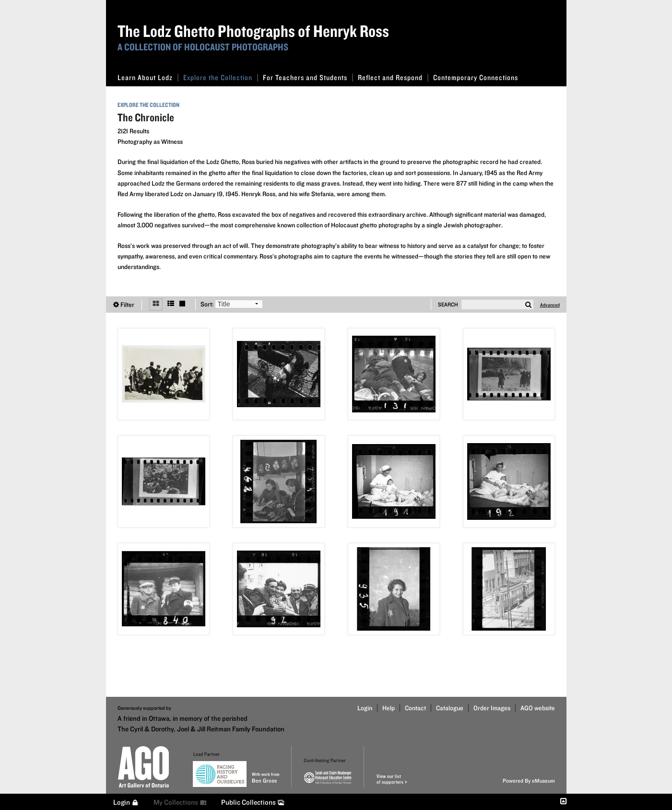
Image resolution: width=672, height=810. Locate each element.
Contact (415, 708)
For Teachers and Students (308, 77)
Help (389, 708)
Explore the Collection (221, 77)
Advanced (550, 305)
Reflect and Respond (393, 77)
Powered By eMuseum (529, 781)
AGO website (538, 708)
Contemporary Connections (476, 77)
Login (365, 708)
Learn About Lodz (148, 77)
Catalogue (450, 708)
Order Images (492, 708)
